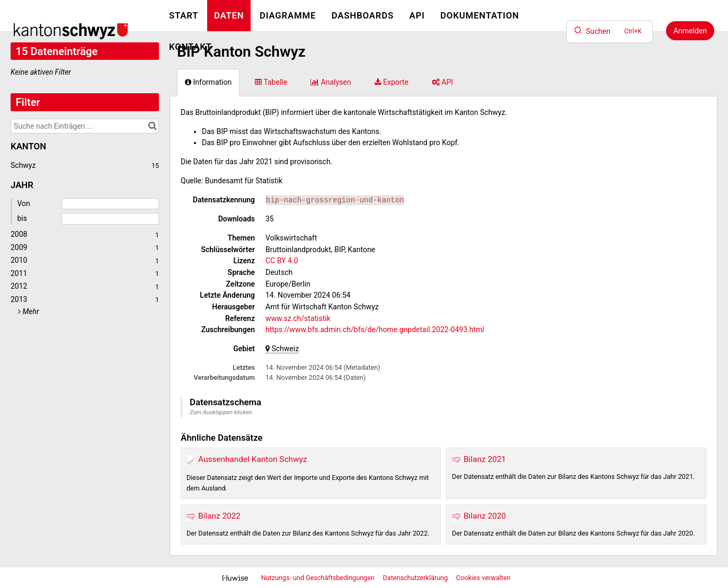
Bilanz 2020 (485, 516)
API (417, 15)
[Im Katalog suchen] (152, 126)
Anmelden (690, 31)
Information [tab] (208, 82)
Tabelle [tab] (271, 82)
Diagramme (288, 15)
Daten (229, 15)
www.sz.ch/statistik (298, 318)
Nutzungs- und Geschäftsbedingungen (319, 578)
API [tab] (442, 82)
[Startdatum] (110, 204)
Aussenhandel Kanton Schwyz (252, 459)
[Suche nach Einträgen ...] (85, 126)
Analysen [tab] (331, 82)
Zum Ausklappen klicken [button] (221, 412)
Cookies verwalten (483, 578)
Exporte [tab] (392, 82)
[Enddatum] (110, 219)
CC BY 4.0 (282, 261)
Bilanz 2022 (219, 516)
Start (184, 15)
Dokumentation (480, 15)
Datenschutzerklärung (416, 578)
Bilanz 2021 (485, 459)
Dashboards (363, 15)
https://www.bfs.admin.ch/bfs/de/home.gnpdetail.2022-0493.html (375, 329)
